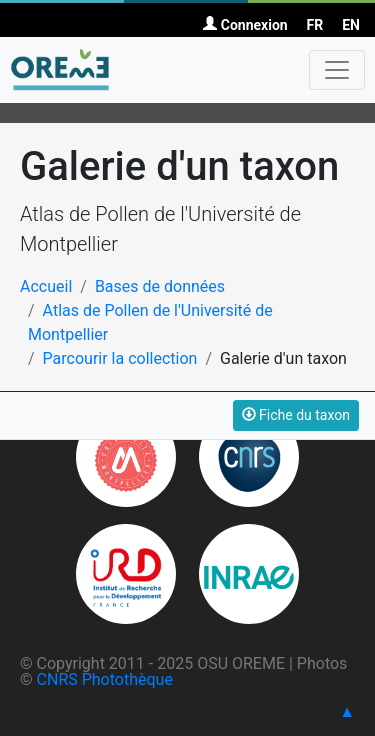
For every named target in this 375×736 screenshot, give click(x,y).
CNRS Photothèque (105, 679)
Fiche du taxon (296, 415)
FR (315, 25)
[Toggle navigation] (337, 70)
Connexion (245, 25)
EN (351, 25)
